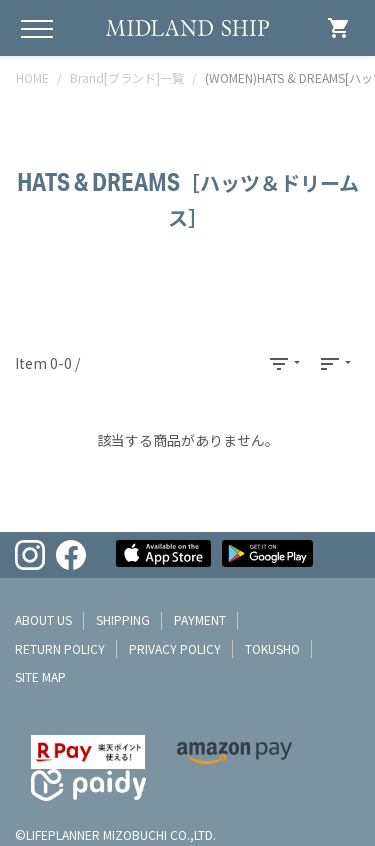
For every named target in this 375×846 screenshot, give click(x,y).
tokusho (272, 648)
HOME (32, 77)
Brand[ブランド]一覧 (127, 77)
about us (43, 619)
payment (200, 619)
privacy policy (175, 648)
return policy (60, 648)
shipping (123, 619)
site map (40, 676)
